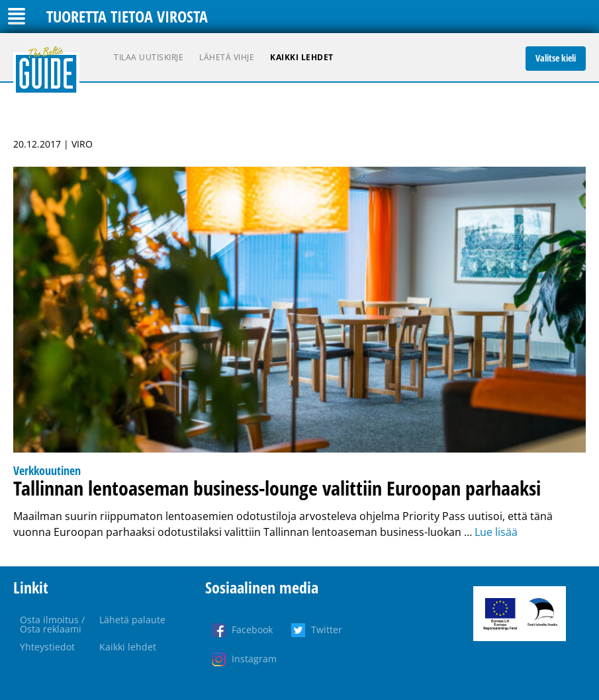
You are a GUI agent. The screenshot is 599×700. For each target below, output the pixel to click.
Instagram (254, 659)
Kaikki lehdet (302, 57)
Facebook (252, 630)
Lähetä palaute (132, 620)
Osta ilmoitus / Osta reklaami (52, 624)
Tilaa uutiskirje (149, 57)
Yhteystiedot (47, 647)
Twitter (327, 630)
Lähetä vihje (227, 57)
